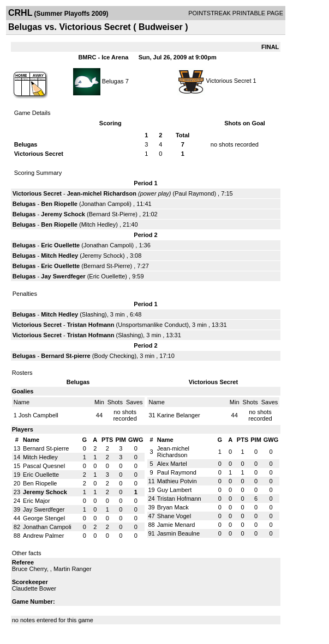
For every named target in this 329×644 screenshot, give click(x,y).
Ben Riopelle (59, 204)
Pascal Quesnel (44, 466)
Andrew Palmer (43, 536)
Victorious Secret (229, 81)
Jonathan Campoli (106, 204)
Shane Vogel (174, 516)
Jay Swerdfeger (63, 276)
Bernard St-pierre (65, 356)
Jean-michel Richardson (102, 193)
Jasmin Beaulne (178, 533)
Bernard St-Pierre (112, 214)
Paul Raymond (194, 193)
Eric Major (37, 501)
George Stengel (44, 518)
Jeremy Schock (63, 214)
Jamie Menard (176, 525)
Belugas (113, 81)
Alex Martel (172, 464)
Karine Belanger (179, 415)
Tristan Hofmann (91, 325)
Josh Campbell (38, 415)
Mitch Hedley (99, 224)
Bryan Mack (173, 507)
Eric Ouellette (60, 245)
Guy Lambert (175, 490)
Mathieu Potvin (177, 481)
